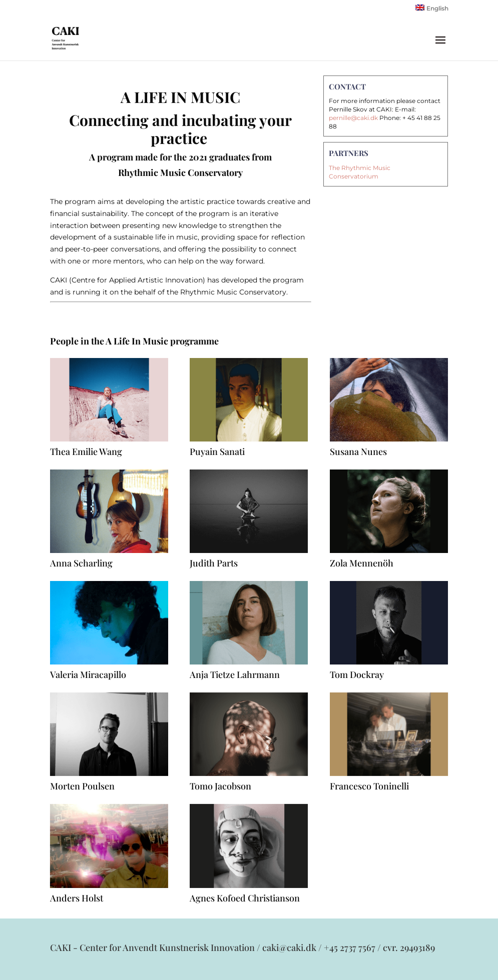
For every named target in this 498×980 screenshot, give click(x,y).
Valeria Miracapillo (88, 674)
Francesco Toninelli (369, 786)
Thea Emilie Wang (86, 451)
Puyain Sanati (217, 451)
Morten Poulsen (82, 786)
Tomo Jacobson (220, 786)
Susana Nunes (358, 451)
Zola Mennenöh (362, 563)
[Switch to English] (432, 10)
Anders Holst (77, 898)
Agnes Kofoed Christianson (245, 898)
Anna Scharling (81, 563)
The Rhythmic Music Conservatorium (360, 172)
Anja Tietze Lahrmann (235, 674)
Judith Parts (214, 563)
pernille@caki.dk (353, 118)
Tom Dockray (357, 674)
